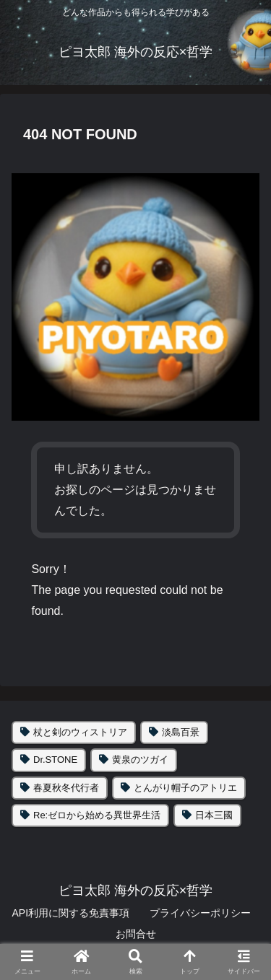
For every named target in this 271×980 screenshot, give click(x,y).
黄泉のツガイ (140, 760)
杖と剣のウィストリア (80, 732)
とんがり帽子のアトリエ (185, 788)
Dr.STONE (55, 760)
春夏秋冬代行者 (66, 788)
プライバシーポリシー (200, 913)
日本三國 (214, 815)
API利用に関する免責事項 (70, 913)
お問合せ (136, 934)
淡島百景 (181, 732)
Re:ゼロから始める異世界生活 (97, 815)
